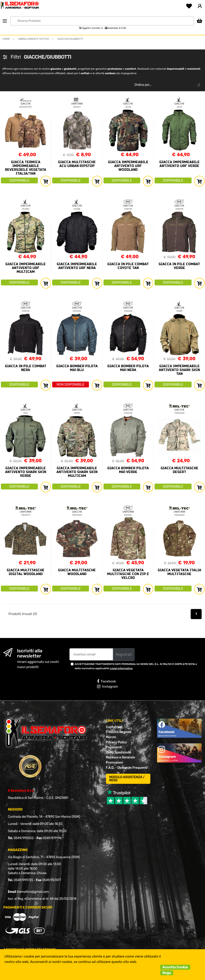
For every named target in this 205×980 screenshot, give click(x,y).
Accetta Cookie (175, 967)
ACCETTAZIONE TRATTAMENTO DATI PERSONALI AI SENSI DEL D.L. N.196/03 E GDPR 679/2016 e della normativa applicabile (136, 666)
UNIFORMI (77, 104)
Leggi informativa (121, 668)
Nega (167, 973)
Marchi (111, 737)
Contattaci (114, 727)
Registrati (124, 654)
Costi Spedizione (119, 752)
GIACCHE (26, 104)
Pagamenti (114, 747)
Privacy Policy (117, 742)
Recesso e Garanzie (121, 757)
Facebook (106, 681)
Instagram (107, 687)
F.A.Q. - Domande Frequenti (127, 768)
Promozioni (114, 763)
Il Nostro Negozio (119, 732)
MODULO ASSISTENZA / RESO (127, 779)
